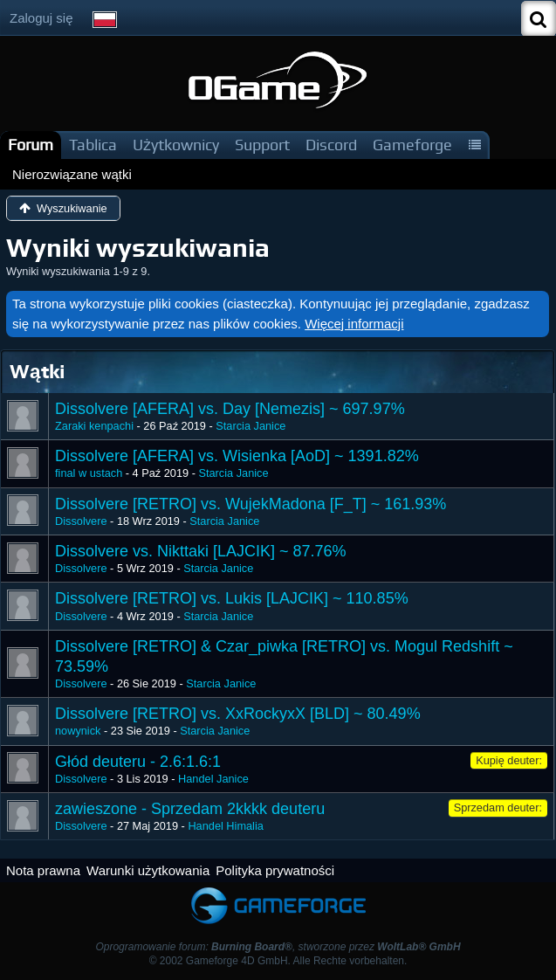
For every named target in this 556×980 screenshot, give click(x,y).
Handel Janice (213, 779)
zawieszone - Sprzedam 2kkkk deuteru (190, 809)
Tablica (93, 145)
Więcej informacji (354, 324)
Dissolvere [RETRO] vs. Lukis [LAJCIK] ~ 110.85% (232, 598)
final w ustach (89, 473)
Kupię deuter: (509, 760)
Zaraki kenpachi (94, 426)
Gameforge (412, 145)
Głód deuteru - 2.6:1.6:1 (138, 762)
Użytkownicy (176, 145)
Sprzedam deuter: (498, 807)
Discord (331, 145)
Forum (31, 145)
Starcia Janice (251, 426)
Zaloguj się (41, 18)
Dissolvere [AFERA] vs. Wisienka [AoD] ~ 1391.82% (237, 456)
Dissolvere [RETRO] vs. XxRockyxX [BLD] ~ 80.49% (238, 714)
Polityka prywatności (275, 870)
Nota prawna (43, 870)
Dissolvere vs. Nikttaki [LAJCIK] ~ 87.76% (201, 551)
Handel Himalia (225, 826)
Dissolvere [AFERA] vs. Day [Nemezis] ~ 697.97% (230, 409)
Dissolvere (81, 521)
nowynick (78, 731)
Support (262, 145)
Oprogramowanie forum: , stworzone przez (278, 947)
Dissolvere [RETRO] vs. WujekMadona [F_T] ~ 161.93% (251, 504)
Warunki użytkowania (148, 870)
